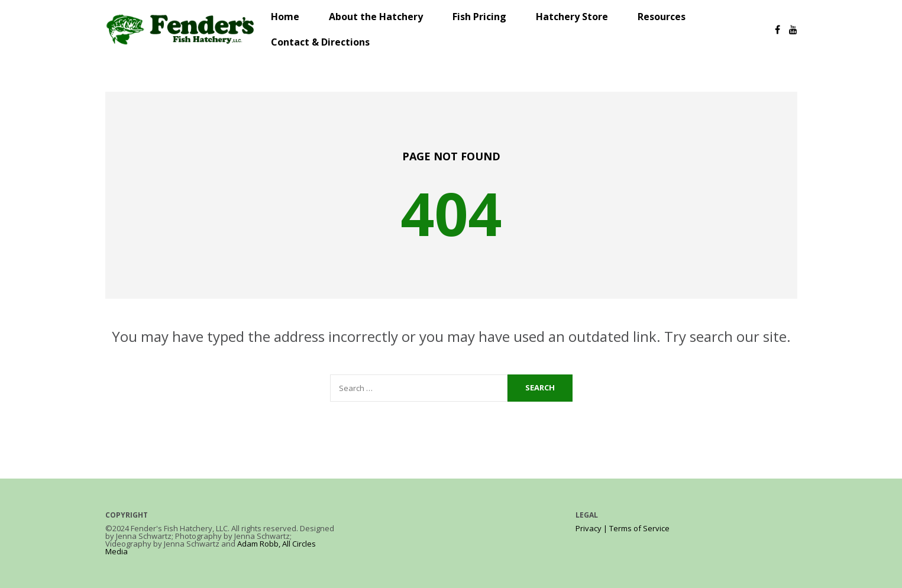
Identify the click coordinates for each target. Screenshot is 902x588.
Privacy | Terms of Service (623, 528)
